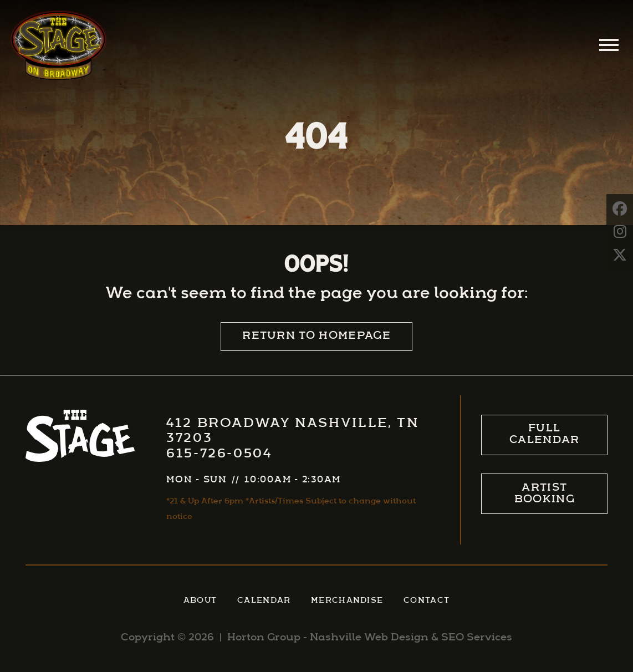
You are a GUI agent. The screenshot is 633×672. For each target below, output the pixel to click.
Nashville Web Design (369, 638)
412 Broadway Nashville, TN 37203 (292, 431)
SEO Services (477, 638)
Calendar (264, 601)
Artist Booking (545, 494)
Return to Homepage (316, 336)
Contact (427, 601)
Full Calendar (545, 435)
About (200, 601)
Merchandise (347, 601)
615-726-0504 (219, 454)
